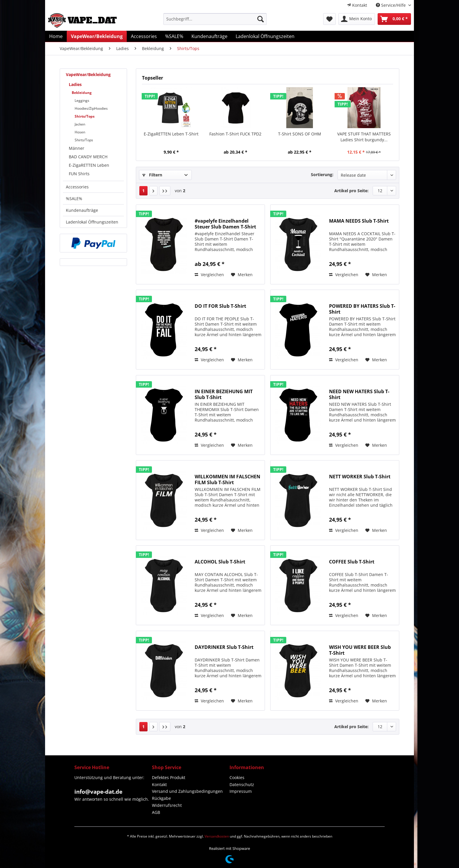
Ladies (75, 84)
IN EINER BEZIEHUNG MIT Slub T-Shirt (224, 394)
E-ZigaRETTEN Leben (89, 165)
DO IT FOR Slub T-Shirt (220, 306)
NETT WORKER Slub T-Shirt (360, 477)
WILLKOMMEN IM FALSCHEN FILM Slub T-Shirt (227, 479)
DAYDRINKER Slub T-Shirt (224, 647)
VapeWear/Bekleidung (88, 74)
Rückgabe (161, 798)
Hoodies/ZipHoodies (91, 108)
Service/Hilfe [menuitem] (391, 5)
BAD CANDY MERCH (88, 157)
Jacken (80, 124)
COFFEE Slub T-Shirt (352, 562)
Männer (77, 148)
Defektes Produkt (169, 777)
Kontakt (357, 5)
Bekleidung (82, 93)
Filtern (152, 175)
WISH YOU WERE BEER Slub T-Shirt (360, 650)
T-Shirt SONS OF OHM (300, 134)
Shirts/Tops (85, 116)
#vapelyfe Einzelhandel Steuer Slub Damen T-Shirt (225, 224)
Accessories (77, 187)
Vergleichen (209, 275)
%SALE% (74, 198)
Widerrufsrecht (167, 805)
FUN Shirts (79, 174)
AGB (156, 812)
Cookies (237, 777)
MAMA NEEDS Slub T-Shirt (359, 221)
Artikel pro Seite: (351, 191)
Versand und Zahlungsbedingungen (187, 791)
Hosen (80, 132)
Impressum (241, 791)
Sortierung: (322, 175)
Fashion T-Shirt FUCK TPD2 (235, 134)
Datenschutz (242, 784)
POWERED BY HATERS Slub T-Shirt (362, 309)
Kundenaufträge (82, 210)
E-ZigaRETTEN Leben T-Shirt (171, 134)
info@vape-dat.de (98, 792)
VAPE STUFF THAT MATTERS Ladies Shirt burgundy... (364, 137)
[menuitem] (357, 5)
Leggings (82, 100)
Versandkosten (217, 836)
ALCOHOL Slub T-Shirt (220, 562)
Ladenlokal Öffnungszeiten (92, 222)
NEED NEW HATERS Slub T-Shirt (359, 394)
